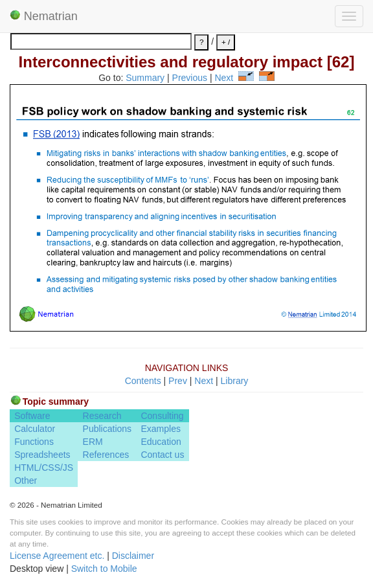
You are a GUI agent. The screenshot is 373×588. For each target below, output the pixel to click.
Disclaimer (133, 556)
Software (32, 416)
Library (235, 381)
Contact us (162, 455)
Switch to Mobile (104, 569)
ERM (93, 442)
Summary (145, 78)
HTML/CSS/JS (44, 468)
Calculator (35, 429)
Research (102, 416)
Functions (34, 442)
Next (224, 78)
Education (161, 442)
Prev (178, 381)
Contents (143, 381)
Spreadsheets (42, 455)
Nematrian (44, 16)
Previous (190, 78)
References (106, 455)
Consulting (162, 416)
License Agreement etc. (57, 556)
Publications (107, 429)
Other (26, 481)
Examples (160, 429)
